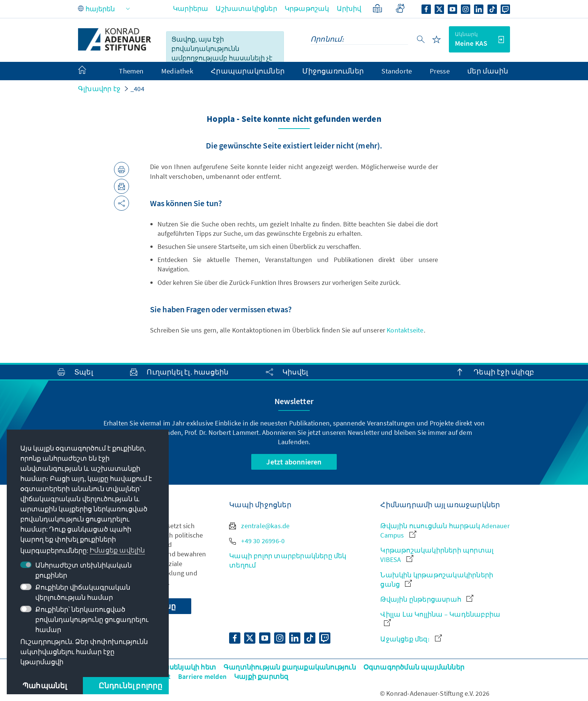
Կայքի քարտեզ (261, 676)
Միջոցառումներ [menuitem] (333, 71)
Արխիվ (349, 8)
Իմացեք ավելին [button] (117, 550)
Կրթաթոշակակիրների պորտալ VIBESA (437, 555)
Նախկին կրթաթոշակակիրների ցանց (437, 580)
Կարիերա (190, 8)
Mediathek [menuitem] (177, 71)
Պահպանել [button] (45, 685)
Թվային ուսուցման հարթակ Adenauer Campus (445, 530)
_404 (137, 89)
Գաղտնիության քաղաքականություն (290, 667)
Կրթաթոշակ (307, 8)
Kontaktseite (405, 330)
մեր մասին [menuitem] (488, 71)
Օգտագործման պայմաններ (414, 667)
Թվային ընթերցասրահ (427, 599)
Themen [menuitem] (131, 71)
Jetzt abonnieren (294, 462)
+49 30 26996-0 (257, 541)
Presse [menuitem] (440, 71)
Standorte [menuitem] (397, 71)
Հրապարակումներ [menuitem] (248, 71)
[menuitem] (90, 71)
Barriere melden (202, 676)
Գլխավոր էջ (99, 89)
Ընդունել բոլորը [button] (131, 685)
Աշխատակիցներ (246, 8)
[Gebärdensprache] (400, 8)
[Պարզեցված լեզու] (377, 8)
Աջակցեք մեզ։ (411, 639)
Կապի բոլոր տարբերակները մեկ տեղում (288, 560)
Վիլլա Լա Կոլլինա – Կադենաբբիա (440, 618)
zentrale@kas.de (259, 526)
